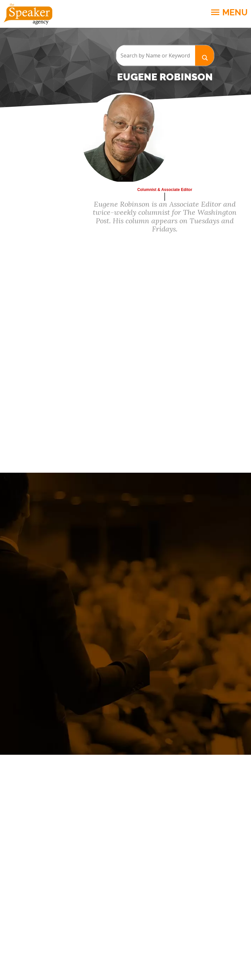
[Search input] (156, 55)
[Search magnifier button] (205, 55)
